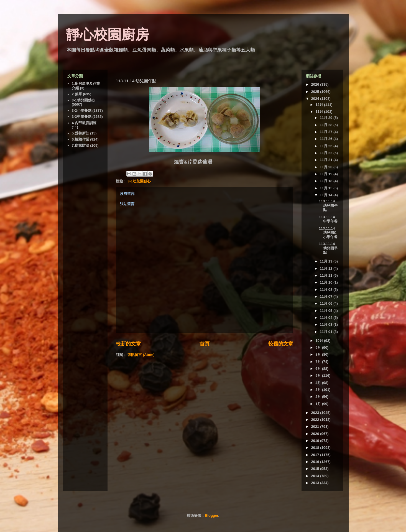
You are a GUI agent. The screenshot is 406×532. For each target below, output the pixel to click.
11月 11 (327, 275)
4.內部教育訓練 (84, 123)
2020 (316, 434)
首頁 (205, 344)
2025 (316, 92)
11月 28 (327, 125)
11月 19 (327, 174)
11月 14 (327, 195)
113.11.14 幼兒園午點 (328, 205)
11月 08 (327, 290)
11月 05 (327, 311)
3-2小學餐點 (82, 110)
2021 (316, 427)
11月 (320, 112)
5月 (319, 376)
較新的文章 (128, 344)
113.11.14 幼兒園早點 (328, 248)
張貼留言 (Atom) (141, 355)
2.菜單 (77, 94)
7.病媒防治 (81, 145)
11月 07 (327, 296)
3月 (319, 390)
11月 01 (327, 332)
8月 (319, 354)
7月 (319, 362)
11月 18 (327, 181)
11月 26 (327, 139)
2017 (316, 455)
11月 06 (327, 303)
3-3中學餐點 (82, 117)
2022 (316, 420)
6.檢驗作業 (81, 139)
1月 (319, 404)
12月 (320, 105)
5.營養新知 (81, 133)
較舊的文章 (281, 344)
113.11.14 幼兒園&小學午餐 (328, 233)
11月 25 (327, 146)
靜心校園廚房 (108, 35)
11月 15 (327, 188)
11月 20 (327, 167)
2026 (316, 84)
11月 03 (327, 324)
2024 (316, 99)
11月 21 (327, 160)
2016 (316, 462)
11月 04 (327, 318)
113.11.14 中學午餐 (328, 219)
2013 (316, 483)
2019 (316, 441)
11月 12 (327, 268)
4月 (319, 383)
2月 (319, 397)
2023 (316, 413)
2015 (316, 469)
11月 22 (327, 153)
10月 (320, 341)
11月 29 (327, 118)
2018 (316, 448)
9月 (319, 348)
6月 (319, 369)
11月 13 (327, 261)
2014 (316, 476)
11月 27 (327, 132)
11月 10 (327, 282)
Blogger (211, 516)
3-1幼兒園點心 (139, 181)
